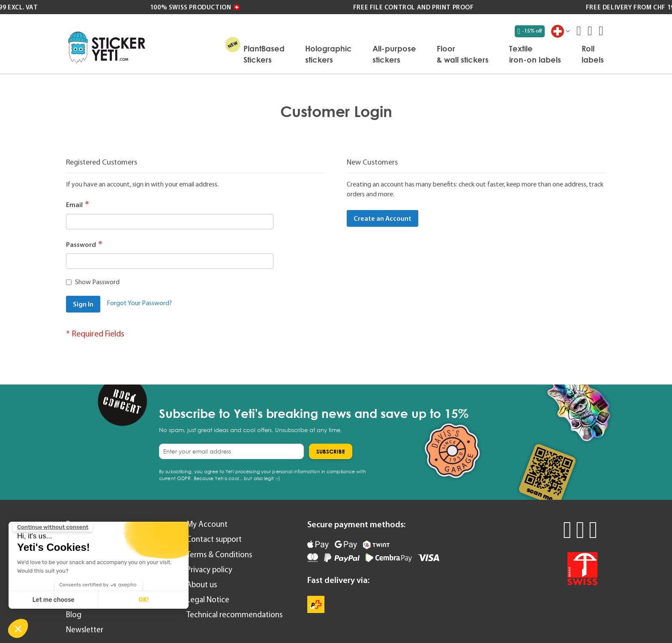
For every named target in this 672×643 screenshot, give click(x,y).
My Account (207, 524)
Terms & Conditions (219, 554)
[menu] (379, 54)
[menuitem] (264, 54)
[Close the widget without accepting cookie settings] (53, 527)
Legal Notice (208, 599)
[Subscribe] (331, 451)
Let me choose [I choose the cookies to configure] (54, 600)
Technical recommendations (234, 614)
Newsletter (85, 629)
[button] (18, 628)
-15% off (530, 31)
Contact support (214, 539)
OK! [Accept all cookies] (143, 600)
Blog (74, 614)
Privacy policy (209, 569)
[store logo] (107, 47)
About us (202, 584)
